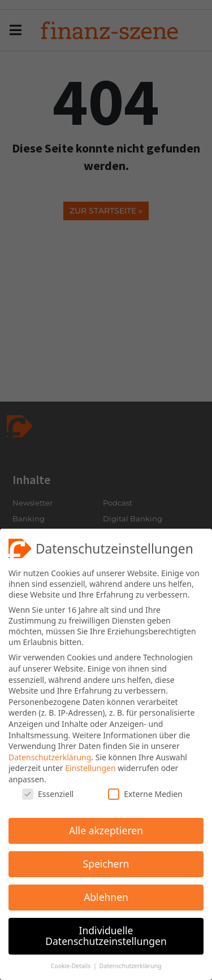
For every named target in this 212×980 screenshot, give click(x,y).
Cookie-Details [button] (72, 965)
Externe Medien (145, 793)
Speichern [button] (106, 863)
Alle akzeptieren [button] (106, 829)
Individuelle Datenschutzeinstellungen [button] (106, 935)
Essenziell (48, 793)
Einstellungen (90, 767)
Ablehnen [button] (106, 896)
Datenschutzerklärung (50, 756)
